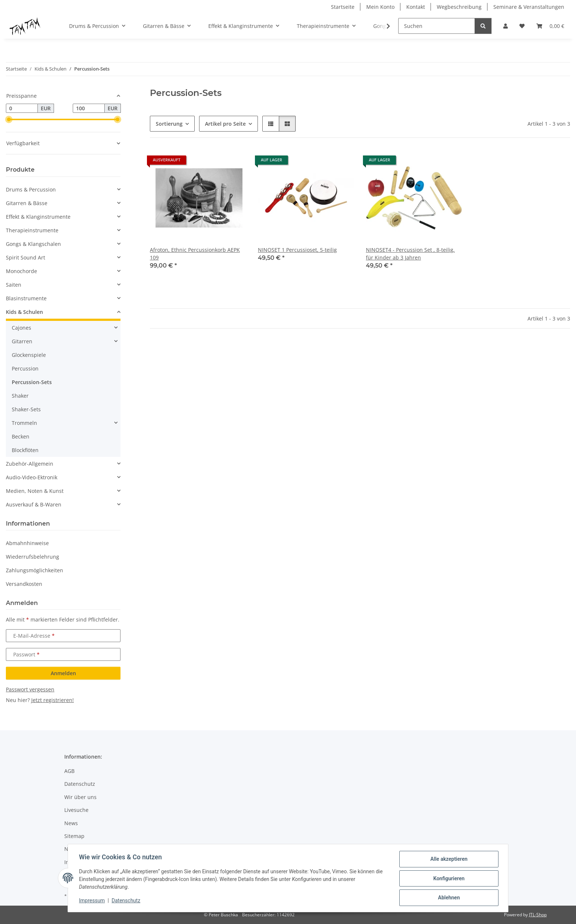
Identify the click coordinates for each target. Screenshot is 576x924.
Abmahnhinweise (27, 543)
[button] (505, 26)
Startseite (343, 7)
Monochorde (21, 271)
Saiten (14, 285)
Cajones (21, 328)
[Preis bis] (89, 108)
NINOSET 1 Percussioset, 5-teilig (297, 250)
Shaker (20, 396)
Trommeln (24, 423)
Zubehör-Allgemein (30, 464)
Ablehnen (448, 898)
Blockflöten (25, 450)
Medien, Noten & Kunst (35, 491)
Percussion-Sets (32, 382)
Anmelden (63, 673)
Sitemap (74, 836)
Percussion (25, 368)
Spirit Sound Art (26, 257)
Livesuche (76, 810)
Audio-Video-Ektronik (32, 477)
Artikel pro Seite (225, 124)
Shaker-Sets (26, 409)
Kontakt (416, 7)
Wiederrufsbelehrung (33, 557)
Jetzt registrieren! (53, 700)
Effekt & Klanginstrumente (38, 217)
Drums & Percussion (31, 189)
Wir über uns (80, 797)
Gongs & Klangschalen (33, 244)
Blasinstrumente (26, 298)
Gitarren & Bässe (27, 203)
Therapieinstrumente (32, 230)
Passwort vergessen (30, 689)
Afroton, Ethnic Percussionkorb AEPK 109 (195, 254)
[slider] (9, 119)
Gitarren (22, 341)
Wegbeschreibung (459, 7)
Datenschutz (127, 901)
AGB (69, 771)
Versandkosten (24, 584)
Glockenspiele (29, 355)
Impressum (93, 901)
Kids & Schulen (24, 312)
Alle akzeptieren (448, 860)
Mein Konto (380, 7)
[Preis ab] (22, 108)
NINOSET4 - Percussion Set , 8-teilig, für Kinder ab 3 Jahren (410, 254)
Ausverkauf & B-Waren (34, 504)
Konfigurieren (448, 879)
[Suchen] (437, 26)
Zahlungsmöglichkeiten (35, 570)
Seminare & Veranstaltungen (529, 7)
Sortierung (169, 124)
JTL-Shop (538, 915)
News (71, 823)
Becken (21, 436)
